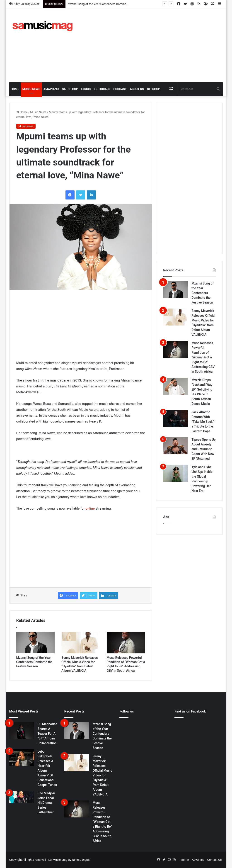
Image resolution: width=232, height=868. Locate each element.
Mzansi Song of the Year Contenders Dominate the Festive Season (111, 4)
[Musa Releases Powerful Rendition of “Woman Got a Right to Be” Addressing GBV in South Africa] (126, 643)
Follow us (127, 711)
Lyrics (86, 89)
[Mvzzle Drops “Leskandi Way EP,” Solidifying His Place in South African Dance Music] (176, 386)
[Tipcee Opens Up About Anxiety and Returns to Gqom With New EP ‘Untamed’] (176, 446)
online (90, 508)
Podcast (120, 89)
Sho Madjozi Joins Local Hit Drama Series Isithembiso (46, 803)
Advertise (198, 860)
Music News (31, 89)
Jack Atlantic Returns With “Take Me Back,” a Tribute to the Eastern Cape (203, 422)
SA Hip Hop (70, 89)
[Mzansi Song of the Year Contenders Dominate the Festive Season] (36, 643)
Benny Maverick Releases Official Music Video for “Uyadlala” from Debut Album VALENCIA (102, 775)
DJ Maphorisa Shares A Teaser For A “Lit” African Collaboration (47, 734)
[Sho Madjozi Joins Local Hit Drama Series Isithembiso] (22, 797)
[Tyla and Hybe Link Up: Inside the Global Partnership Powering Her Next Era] (176, 473)
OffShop (154, 89)
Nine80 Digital (81, 860)
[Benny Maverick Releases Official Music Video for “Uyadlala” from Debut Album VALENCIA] (81, 643)
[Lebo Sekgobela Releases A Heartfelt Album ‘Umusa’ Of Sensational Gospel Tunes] (22, 758)
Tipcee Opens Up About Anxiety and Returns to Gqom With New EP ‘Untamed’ (204, 449)
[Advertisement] (157, 45)
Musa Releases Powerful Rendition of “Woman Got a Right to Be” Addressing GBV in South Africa (203, 357)
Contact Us (215, 860)
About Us (137, 89)
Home (15, 89)
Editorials (102, 89)
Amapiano (51, 89)
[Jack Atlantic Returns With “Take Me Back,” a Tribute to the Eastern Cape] (176, 418)
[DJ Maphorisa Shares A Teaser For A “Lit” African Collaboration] (22, 730)
